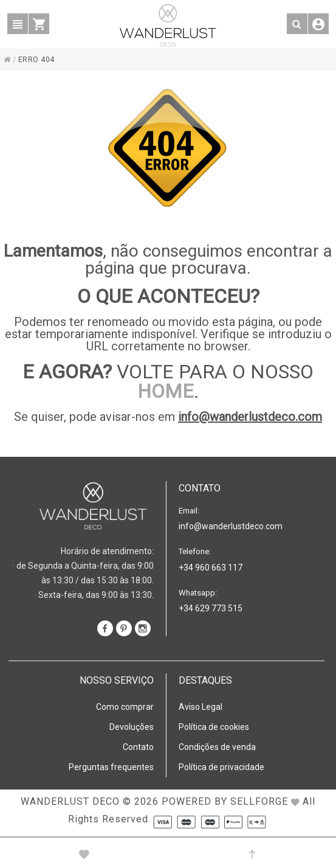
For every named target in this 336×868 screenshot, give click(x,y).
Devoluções (132, 727)
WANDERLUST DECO (70, 801)
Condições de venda (217, 747)
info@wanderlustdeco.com (250, 417)
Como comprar (125, 707)
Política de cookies (214, 727)
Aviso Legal (201, 707)
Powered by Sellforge (225, 801)
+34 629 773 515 (211, 608)
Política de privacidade (221, 767)
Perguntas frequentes (111, 767)
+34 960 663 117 (211, 568)
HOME (166, 391)
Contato (138, 747)
